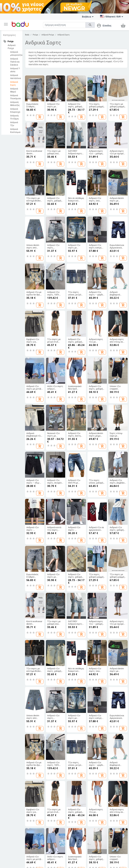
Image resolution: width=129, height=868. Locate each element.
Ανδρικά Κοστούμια (15, 131)
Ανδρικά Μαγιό (14, 90)
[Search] (64, 25)
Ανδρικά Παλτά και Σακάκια (15, 62)
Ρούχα (35, 35)
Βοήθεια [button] (88, 17)
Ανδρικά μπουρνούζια (15, 54)
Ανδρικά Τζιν (14, 124)
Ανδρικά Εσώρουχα (15, 110)
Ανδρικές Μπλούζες (15, 104)
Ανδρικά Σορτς (14, 84)
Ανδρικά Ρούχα (12, 47)
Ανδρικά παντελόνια (15, 77)
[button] (6, 24)
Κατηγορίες (10, 35)
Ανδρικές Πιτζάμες (15, 117)
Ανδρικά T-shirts (15, 70)
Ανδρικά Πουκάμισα (15, 97)
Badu (27, 35)
